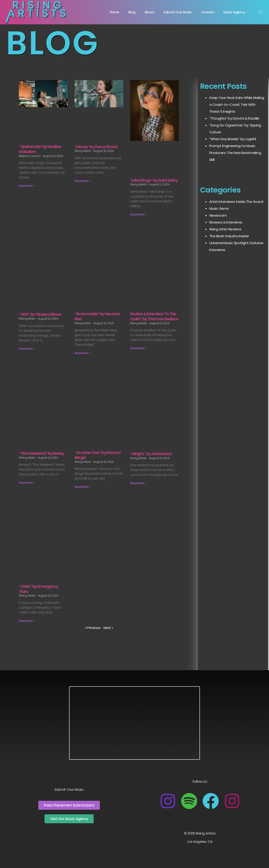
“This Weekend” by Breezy (42, 453)
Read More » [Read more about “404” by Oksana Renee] (27, 349)
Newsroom (218, 215)
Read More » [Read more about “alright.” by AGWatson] (138, 483)
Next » (108, 628)
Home (114, 12)
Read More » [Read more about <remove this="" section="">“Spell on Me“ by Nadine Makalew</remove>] (27, 186)
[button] (261, 12)
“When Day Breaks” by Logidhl (233, 139)
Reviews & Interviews (226, 222)
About (150, 12)
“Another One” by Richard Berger (98, 455)
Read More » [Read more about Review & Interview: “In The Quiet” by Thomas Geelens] (138, 348)
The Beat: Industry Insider (229, 236)
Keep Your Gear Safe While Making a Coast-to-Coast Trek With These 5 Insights (237, 105)
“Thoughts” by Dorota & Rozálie (234, 118)
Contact (208, 12)
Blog (132, 12)
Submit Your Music (178, 12)
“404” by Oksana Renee (40, 314)
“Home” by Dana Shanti (96, 147)
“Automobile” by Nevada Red (97, 316)
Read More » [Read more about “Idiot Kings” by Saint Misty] (138, 214)
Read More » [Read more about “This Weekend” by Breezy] (27, 483)
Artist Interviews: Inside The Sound (236, 202)
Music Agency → (236, 12)
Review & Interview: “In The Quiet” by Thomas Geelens (154, 316)
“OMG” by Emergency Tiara (38, 589)
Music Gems (219, 208)
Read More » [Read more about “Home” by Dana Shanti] (82, 181)
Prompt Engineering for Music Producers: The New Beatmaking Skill (235, 153)
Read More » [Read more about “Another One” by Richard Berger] (82, 487)
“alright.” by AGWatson (151, 454)
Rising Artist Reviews (225, 229)
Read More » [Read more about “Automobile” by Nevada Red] (82, 353)
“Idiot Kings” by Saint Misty (154, 180)
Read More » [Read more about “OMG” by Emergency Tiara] (27, 621)
